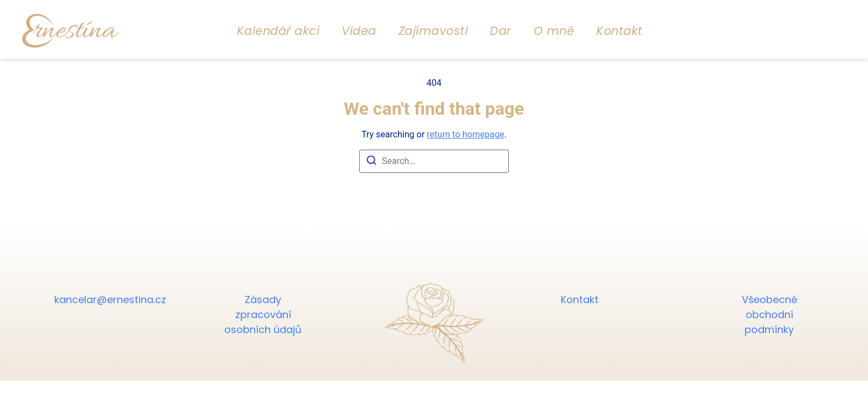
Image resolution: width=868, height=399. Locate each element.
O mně (554, 31)
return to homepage (466, 134)
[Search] (371, 162)
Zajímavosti (433, 31)
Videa (359, 31)
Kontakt (619, 31)
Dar (501, 31)
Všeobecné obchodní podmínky (769, 314)
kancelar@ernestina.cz (99, 300)
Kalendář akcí (278, 31)
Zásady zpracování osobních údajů (263, 314)
